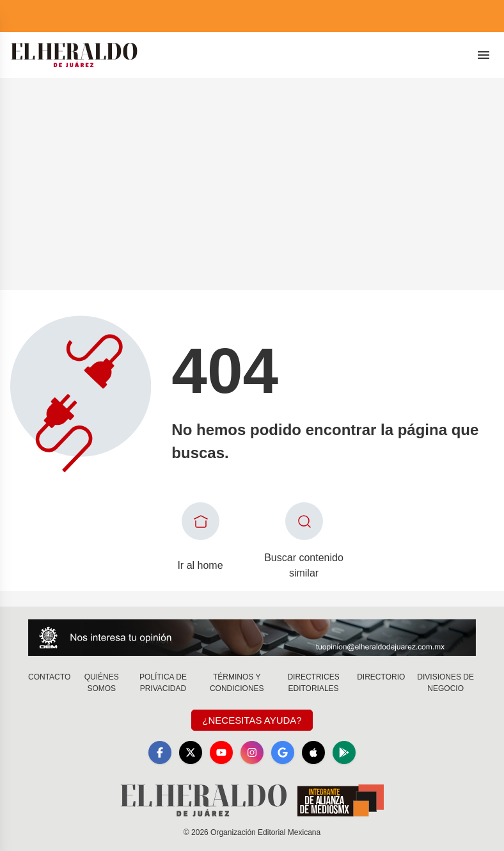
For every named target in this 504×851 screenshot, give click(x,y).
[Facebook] (160, 752)
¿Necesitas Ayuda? (252, 720)
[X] (191, 752)
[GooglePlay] (344, 752)
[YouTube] (221, 752)
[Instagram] (252, 752)
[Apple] (313, 752)
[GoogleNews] (283, 752)
